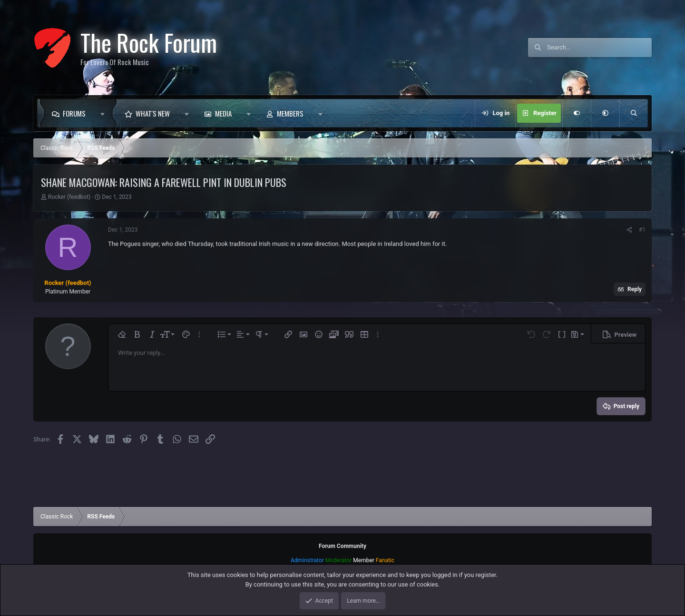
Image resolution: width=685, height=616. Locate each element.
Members (290, 113)
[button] (105, 113)
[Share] (629, 230)
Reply (635, 289)
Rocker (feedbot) (69, 197)
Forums (74, 113)
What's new (153, 113)
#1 (642, 230)
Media (223, 113)
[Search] (599, 48)
